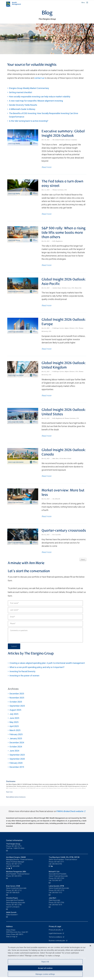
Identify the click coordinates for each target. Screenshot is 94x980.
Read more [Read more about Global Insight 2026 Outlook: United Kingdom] (46, 398)
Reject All (45, 962)
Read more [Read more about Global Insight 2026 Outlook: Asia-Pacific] (46, 306)
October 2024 (16, 750)
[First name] (45, 606)
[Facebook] (12, 871)
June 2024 (14, 754)
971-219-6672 (14, 910)
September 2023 (17, 758)
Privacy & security (55, 933)
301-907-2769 (59, 881)
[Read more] (9, 795)
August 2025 (15, 713)
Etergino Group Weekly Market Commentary (29, 88)
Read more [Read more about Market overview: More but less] (46, 519)
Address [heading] (9, 929)
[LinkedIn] (10, 871)
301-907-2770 (59, 893)
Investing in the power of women (24, 679)
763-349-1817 (57, 883)
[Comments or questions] (45, 638)
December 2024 (17, 745)
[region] (47, 962)
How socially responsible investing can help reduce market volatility (40, 97)
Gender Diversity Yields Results (23, 105)
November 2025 (17, 701)
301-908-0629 (14, 896)
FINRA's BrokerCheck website (70, 814)
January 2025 (16, 741)
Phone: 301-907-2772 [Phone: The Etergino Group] (14, 849)
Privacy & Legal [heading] (55, 929)
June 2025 (14, 721)
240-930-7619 (57, 908)
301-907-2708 (16, 908)
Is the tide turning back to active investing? (29, 121)
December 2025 (17, 697)
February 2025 (16, 737)
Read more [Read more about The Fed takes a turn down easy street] (46, 214)
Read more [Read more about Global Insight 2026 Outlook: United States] (46, 438)
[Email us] (7, 854)
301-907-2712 (16, 893)
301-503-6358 (14, 869)
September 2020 (17, 762)
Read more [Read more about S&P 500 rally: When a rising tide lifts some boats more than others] (46, 266)
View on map (11, 940)
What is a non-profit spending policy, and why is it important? (37, 670)
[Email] (45, 620)
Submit (14, 649)
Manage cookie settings (45, 974)
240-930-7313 (57, 896)
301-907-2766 (59, 905)
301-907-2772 (16, 867)
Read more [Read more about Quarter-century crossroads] (46, 555)
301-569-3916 (16, 879)
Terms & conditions (56, 940)
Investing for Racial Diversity (22, 674)
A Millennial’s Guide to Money (22, 109)
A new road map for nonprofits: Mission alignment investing (36, 101)
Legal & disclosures (55, 936)
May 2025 (14, 725)
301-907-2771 (59, 865)
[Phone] (45, 627)
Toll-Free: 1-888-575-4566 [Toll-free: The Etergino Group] (15, 851)
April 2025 (14, 729)
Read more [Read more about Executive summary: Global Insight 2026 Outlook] (46, 167)
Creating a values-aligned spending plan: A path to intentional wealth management (47, 666)
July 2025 (14, 717)
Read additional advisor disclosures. (16, 800)
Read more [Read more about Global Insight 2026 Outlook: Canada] (46, 479)
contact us (39, 78)
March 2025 (15, 733)
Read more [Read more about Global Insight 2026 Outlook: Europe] (46, 350)
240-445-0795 (57, 867)
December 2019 (17, 770)
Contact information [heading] (14, 843)
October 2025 (16, 705)
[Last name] (45, 613)
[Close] (90, 946)
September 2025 (17, 709)
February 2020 (16, 766)
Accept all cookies (45, 968)
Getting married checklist (21, 92)
